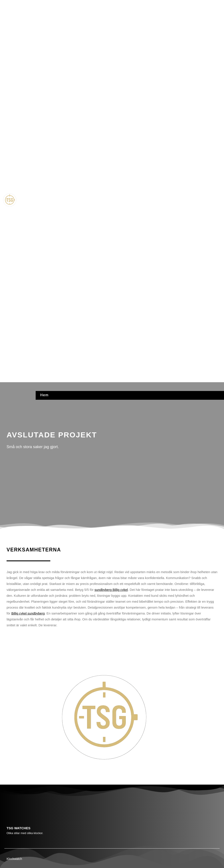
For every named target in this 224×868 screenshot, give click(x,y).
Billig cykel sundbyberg (28, 613)
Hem (44, 5)
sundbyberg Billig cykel (111, 590)
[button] (130, 201)
